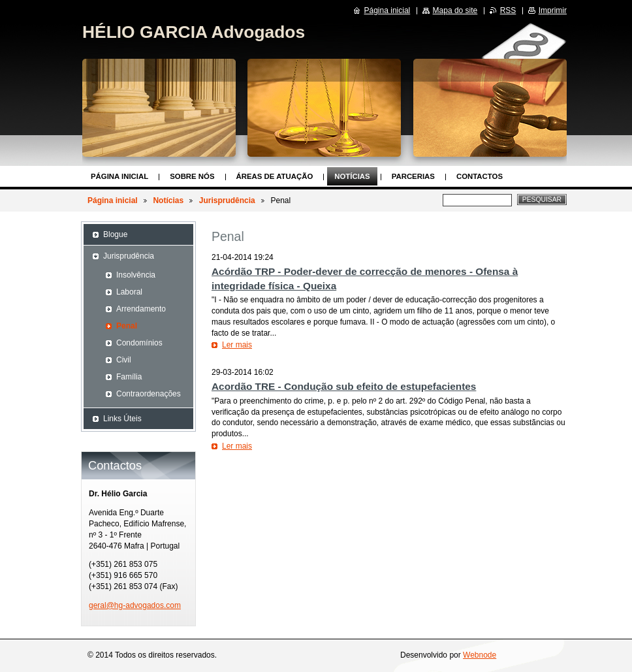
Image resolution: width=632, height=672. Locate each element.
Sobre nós (192, 176)
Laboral (129, 292)
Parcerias (413, 176)
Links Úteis (122, 419)
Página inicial (119, 176)
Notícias (352, 176)
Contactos (480, 176)
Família (129, 377)
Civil (124, 360)
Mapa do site (455, 10)
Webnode (480, 655)
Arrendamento (141, 309)
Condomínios (139, 343)
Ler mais (237, 345)
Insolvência (136, 275)
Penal (127, 326)
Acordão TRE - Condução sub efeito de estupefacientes (344, 386)
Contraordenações (149, 394)
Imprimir (553, 10)
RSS (508, 10)
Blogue (115, 234)
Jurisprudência (227, 200)
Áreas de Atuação (275, 176)
